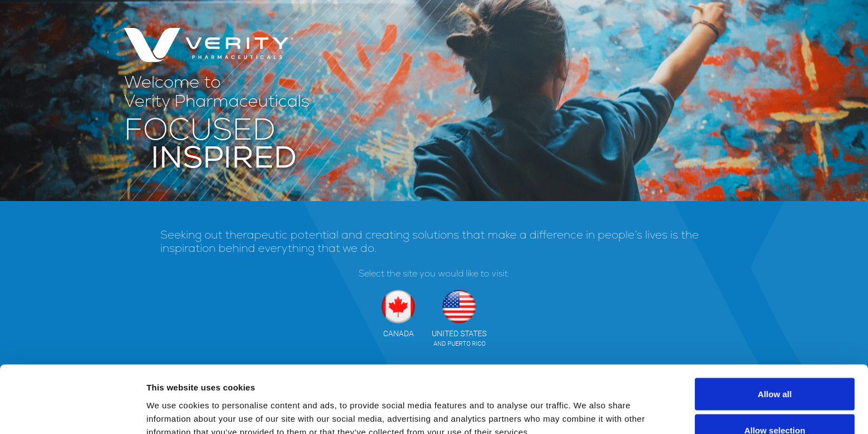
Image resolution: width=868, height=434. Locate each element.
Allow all (775, 331)
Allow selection (774, 368)
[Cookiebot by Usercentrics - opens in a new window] (72, 412)
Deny (775, 404)
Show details (586, 405)
